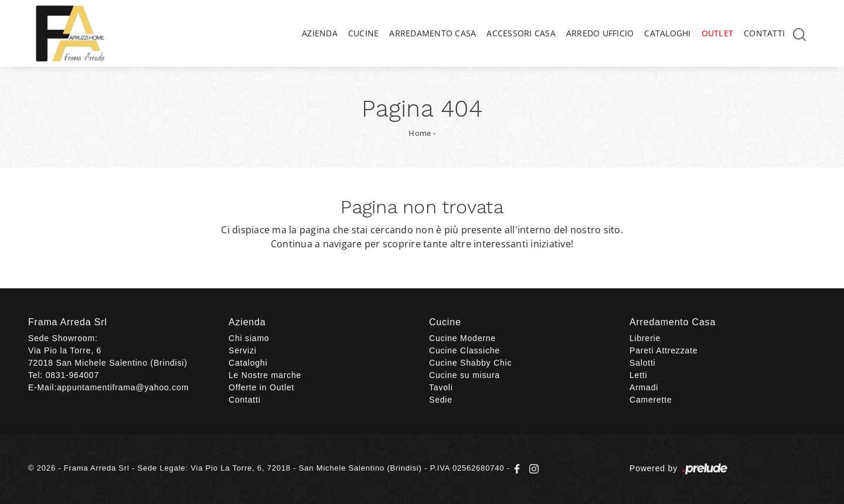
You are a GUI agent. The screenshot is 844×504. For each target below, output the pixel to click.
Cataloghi (667, 33)
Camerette (651, 400)
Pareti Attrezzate (663, 350)
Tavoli (441, 387)
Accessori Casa (521, 33)
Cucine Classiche (464, 350)
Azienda (320, 33)
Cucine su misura (464, 375)
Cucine (364, 33)
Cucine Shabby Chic (470, 363)
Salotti (643, 363)
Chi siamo (249, 338)
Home (420, 133)
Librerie (645, 338)
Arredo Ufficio (600, 33)
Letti (638, 375)
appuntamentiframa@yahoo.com (123, 387)
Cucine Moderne (462, 338)
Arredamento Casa (433, 33)
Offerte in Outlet (261, 387)
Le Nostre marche (265, 375)
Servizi (243, 350)
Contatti (764, 33)
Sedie (441, 400)
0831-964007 (72, 375)
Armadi (644, 387)
